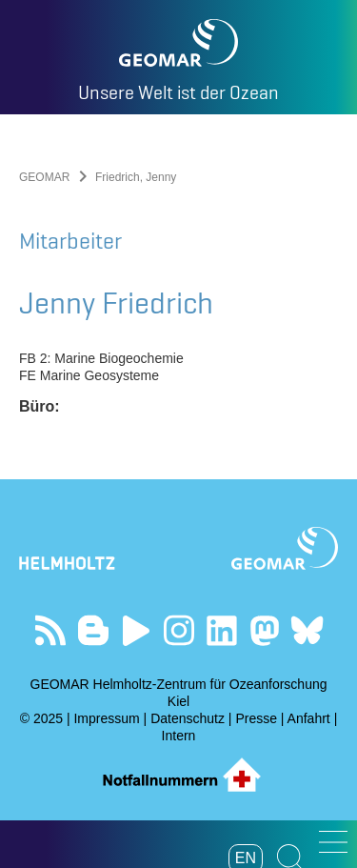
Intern (179, 736)
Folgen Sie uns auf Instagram (178, 630)
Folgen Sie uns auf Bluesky (307, 630)
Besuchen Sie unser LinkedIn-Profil (221, 630)
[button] (333, 842)
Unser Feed (50, 630)
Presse (256, 718)
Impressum (106, 718)
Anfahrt (309, 718)
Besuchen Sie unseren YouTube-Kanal (136, 630)
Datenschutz (188, 718)
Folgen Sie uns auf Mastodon (264, 630)
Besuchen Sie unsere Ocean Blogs (93, 630)
